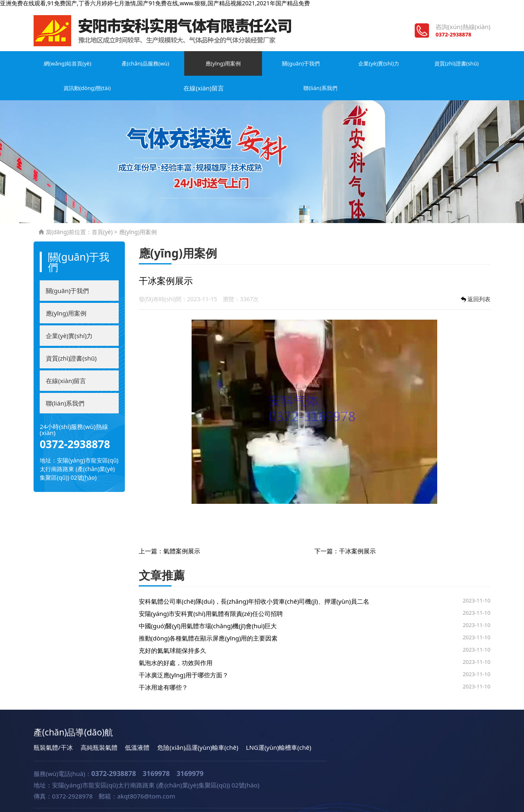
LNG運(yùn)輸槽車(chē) (279, 725)
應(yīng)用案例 (158, 66)
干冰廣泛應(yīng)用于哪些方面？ (184, 653)
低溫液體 (137, 725)
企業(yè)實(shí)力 (262, 66)
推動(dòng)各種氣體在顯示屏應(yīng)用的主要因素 (208, 616)
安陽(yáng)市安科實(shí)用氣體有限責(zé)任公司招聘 (211, 591)
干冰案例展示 (357, 529)
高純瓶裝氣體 (99, 725)
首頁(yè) (102, 210)
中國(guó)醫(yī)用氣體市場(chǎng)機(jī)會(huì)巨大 (208, 604)
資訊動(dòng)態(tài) (366, 70)
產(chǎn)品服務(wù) (106, 70)
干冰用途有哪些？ (163, 665)
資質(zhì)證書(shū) (314, 66)
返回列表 (475, 277)
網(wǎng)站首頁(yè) (54, 70)
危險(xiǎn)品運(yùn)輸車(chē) (198, 725)
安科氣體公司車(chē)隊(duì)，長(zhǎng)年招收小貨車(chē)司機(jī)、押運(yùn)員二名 (254, 579)
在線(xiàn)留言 (418, 66)
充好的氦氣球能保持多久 (173, 628)
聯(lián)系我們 (469, 66)
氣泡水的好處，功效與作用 (176, 641)
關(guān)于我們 (210, 66)
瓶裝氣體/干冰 (53, 725)
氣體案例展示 (182, 529)
